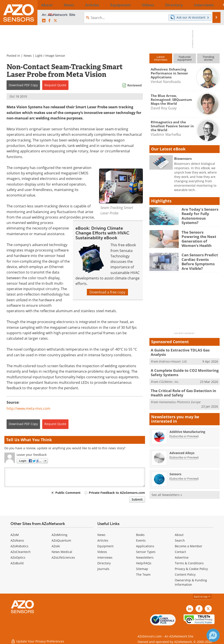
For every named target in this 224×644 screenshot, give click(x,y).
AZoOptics (18, 557)
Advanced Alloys (182, 448)
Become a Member (189, 546)
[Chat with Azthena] (213, 635)
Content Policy (185, 574)
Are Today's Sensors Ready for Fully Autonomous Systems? (200, 213)
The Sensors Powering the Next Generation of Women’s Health (199, 236)
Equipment (105, 546)
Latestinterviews (161, 58)
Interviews (105, 557)
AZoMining (59, 535)
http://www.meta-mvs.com (28, 408)
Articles (103, 540)
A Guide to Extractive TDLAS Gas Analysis (184, 349)
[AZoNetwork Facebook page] (49, 21)
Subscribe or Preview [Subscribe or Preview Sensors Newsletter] (184, 473)
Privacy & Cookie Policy (191, 569)
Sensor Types (146, 552)
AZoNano (17, 540)
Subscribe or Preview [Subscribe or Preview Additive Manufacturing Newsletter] (184, 431)
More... (213, 5)
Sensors (175, 469)
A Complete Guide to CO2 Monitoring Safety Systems (181, 369)
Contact (180, 552)
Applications (145, 546)
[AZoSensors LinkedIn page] (44, 21)
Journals (103, 569)
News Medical (62, 552)
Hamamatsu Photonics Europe (180, 397)
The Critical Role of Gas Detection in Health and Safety (181, 388)
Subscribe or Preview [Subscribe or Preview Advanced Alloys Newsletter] (184, 452)
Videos (102, 552)
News (28, 56)
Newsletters (145, 557)
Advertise (182, 557)
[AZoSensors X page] (55, 21)
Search (180, 540)
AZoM (15, 535)
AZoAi (56, 546)
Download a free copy (107, 292)
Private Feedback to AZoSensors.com (117, 493)
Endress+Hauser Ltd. (173, 356)
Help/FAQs (144, 563)
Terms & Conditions (189, 563)
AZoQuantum (61, 540)
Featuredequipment (185, 58)
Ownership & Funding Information (191, 582)
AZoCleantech (21, 552)
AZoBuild (17, 563)
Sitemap (142, 569)
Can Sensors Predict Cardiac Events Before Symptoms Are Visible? (200, 258)
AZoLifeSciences (63, 557)
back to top (202, 597)
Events (141, 540)
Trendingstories (208, 58)
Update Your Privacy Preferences (38, 638)
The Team (143, 574)
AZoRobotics (19, 546)
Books (140, 535)
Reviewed (135, 85)
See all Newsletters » (167, 490)
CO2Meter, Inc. (169, 377)
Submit (137, 499)
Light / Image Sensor (50, 56)
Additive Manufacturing (187, 426)
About (179, 535)
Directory (104, 563)
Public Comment (68, 493)
